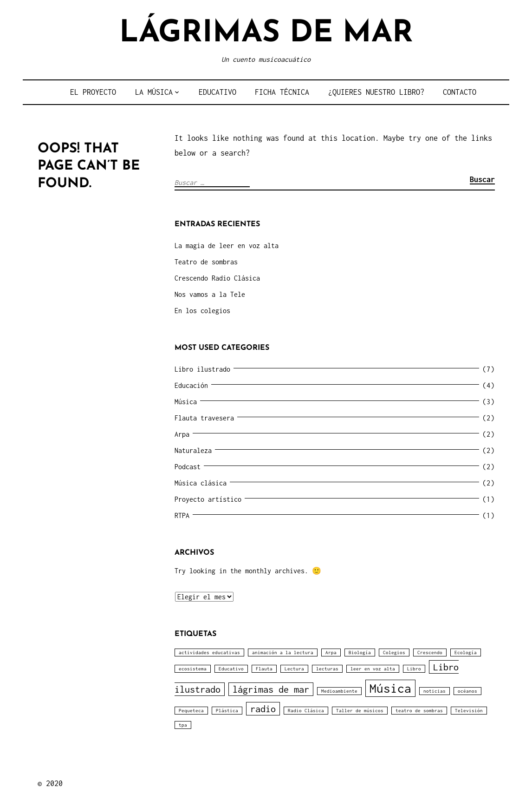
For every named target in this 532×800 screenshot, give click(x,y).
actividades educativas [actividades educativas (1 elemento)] (209, 652)
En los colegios (202, 311)
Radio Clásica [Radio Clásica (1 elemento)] (306, 711)
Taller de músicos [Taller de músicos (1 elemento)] (360, 711)
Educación (191, 385)
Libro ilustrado (202, 369)
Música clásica (201, 483)
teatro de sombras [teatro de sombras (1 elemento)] (419, 711)
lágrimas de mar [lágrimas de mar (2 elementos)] (271, 689)
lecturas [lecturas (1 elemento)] (327, 669)
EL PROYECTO (93, 92)
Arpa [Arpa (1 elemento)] (331, 652)
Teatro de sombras (206, 262)
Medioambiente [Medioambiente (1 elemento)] (339, 691)
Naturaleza (193, 450)
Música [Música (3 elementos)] (390, 688)
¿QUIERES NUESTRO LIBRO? (376, 92)
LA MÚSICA (154, 92)
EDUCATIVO (217, 92)
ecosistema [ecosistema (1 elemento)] (193, 669)
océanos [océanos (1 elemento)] (467, 691)
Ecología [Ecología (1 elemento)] (466, 652)
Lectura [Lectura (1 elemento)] (294, 669)
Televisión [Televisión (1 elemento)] (469, 711)
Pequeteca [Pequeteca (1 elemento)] (191, 711)
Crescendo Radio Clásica (217, 278)
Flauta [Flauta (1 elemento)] (264, 669)
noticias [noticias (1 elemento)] (435, 691)
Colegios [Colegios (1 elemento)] (394, 652)
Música (186, 402)
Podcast (188, 467)
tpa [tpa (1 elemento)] (183, 725)
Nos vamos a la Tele (210, 294)
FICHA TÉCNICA (282, 92)
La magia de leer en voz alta (227, 246)
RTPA (182, 515)
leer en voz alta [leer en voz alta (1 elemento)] (373, 669)
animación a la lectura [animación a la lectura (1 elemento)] (283, 652)
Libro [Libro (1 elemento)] (414, 669)
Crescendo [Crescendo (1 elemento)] (430, 652)
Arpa (182, 434)
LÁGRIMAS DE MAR (266, 34)
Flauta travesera (204, 418)
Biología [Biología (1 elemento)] (360, 652)
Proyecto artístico (208, 499)
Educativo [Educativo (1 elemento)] (231, 669)
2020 (54, 783)
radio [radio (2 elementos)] (263, 709)
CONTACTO (460, 92)
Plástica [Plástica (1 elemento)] (227, 711)
